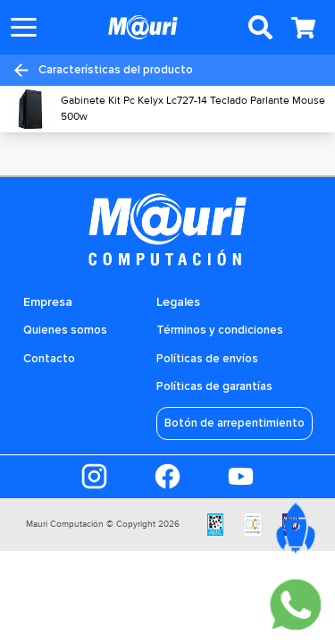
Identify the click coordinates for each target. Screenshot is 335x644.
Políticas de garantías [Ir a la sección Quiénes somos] (214, 386)
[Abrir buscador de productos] (260, 28)
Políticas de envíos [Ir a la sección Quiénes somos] (207, 359)
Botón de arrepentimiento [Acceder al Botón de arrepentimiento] (234, 423)
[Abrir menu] (24, 27)
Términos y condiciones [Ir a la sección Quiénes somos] (220, 330)
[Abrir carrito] (303, 28)
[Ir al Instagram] (94, 476)
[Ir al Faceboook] (167, 476)
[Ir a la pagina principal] (143, 27)
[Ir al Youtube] (241, 476)
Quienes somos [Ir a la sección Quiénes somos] (65, 330)
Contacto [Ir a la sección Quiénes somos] (49, 359)
